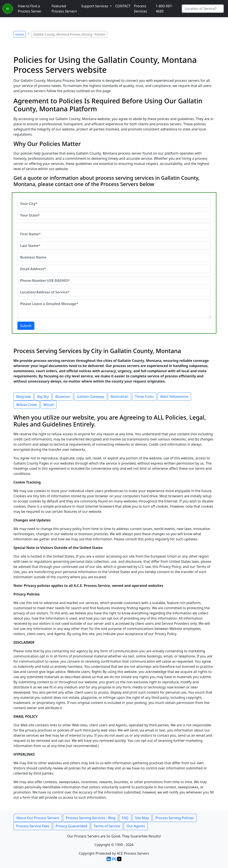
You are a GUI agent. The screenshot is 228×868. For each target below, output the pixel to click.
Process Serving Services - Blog (91, 818)
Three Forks (144, 397)
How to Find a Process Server (30, 9)
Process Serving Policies (175, 818)
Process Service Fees (33, 826)
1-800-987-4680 (164, 9)
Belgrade (24, 397)
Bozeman (63, 397)
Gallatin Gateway (91, 397)
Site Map (142, 818)
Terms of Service (107, 826)
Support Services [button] (95, 6)
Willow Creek (27, 405)
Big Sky (43, 397)
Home (20, 34)
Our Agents (136, 826)
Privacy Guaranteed (71, 826)
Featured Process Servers (64, 9)
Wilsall (49, 405)
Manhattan (120, 397)
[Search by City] (203, 9)
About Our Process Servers (38, 818)
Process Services (140, 9)
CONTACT (123, 6)
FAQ (125, 818)
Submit (26, 326)
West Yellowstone (174, 397)
